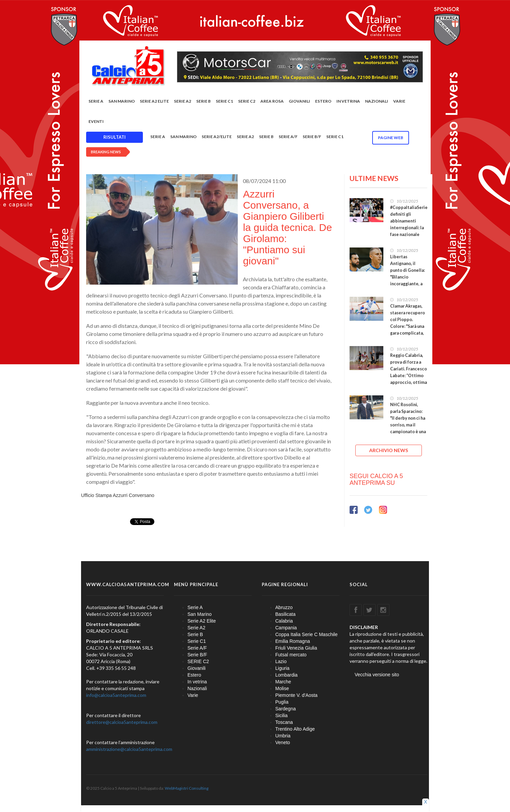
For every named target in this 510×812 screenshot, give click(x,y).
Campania (286, 628)
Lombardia (286, 675)
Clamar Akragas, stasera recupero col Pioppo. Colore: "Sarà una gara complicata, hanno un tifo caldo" (407, 326)
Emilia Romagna (293, 641)
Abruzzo (284, 607)
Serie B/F (312, 137)
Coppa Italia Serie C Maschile (306, 634)
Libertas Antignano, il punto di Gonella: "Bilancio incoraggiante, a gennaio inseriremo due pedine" (407, 280)
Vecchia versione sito (377, 675)
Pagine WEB (391, 138)
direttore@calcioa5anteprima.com (122, 722)
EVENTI (96, 121)
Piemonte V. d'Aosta (296, 695)
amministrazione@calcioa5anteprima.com (129, 749)
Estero (323, 101)
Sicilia (282, 715)
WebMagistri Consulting (187, 788)
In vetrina (348, 101)
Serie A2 (183, 101)
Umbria (283, 736)
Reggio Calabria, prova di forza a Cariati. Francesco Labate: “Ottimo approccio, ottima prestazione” (409, 372)
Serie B (203, 101)
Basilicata (285, 614)
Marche (283, 682)
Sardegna (286, 709)
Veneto (283, 742)
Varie (399, 101)
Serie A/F (288, 137)
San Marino (122, 101)
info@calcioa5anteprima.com (116, 695)
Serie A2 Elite (154, 101)
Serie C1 (224, 101)
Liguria (282, 668)
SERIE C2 (247, 101)
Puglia (282, 702)
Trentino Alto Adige (295, 729)
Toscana (284, 722)
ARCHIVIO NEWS (389, 450)
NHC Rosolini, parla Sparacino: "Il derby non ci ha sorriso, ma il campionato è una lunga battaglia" (408, 422)
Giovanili (299, 101)
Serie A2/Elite (217, 137)
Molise (282, 688)
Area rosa (272, 101)
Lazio (281, 661)
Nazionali (377, 101)
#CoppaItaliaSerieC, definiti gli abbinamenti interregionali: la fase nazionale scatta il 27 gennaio (411, 224)
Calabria (284, 621)
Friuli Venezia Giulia (296, 648)
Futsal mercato (291, 655)
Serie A (96, 101)
